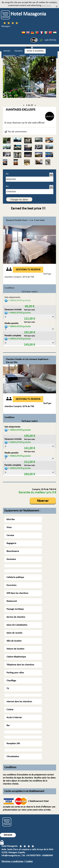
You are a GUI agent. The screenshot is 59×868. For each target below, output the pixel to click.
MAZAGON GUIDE (37, 56)
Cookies (29, 861)
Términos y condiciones (12, 861)
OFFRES (22, 56)
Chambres (19, 51)
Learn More (46, 6)
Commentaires (9, 56)
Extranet (8, 835)
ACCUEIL (7, 51)
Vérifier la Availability (35, 51)
